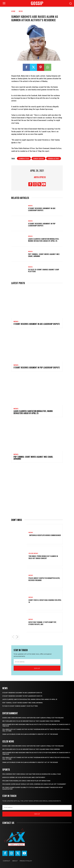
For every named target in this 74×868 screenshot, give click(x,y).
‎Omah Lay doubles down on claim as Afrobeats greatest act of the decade (30, 734)
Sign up (37, 668)
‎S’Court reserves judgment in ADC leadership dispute (42, 209)
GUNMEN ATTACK (24, 158)
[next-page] (17, 637)
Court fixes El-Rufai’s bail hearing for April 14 (45, 601)
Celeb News (33, 553)
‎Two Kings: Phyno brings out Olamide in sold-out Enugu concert (43, 557)
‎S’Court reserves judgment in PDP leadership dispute (42, 225)
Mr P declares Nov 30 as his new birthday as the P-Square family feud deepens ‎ (31, 721)
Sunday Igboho (38, 158)
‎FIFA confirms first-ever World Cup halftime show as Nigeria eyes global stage (32, 774)
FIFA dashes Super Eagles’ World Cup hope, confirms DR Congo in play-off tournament (34, 784)
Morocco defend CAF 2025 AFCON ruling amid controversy (24, 777)
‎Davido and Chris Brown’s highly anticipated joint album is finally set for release (33, 718)
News (21, 11)
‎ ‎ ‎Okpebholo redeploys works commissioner (45, 535)
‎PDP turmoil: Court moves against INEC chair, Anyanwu (44, 255)
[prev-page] (13, 637)
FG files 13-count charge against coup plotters (44, 270)
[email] (37, 662)
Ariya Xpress (40, 177)
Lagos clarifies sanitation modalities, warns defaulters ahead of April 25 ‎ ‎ (44, 240)
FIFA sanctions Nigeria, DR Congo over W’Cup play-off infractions (26, 781)
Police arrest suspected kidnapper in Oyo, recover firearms (44, 579)
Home (13, 11)
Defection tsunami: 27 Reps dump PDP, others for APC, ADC (42, 623)
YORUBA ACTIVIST (54, 158)
